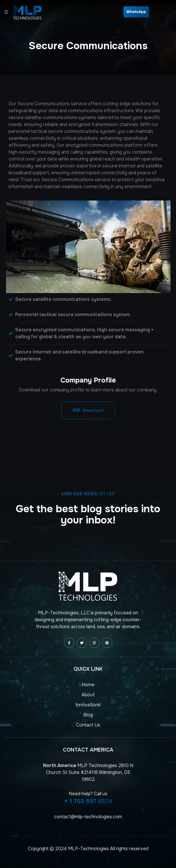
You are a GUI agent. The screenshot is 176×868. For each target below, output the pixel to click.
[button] (88, 410)
